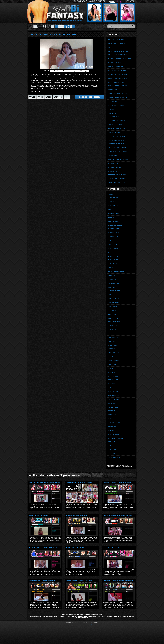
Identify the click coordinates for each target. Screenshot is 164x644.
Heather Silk (113, 279)
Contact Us (119, 616)
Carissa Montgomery (116, 225)
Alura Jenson (113, 206)
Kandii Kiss (112, 314)
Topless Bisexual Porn (117, 183)
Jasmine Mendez (114, 291)
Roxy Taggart (113, 415)
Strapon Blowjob (115, 167)
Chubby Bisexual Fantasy (117, 86)
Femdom (111, 109)
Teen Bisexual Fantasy (116, 179)
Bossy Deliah (113, 221)
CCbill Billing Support (50, 616)
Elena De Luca (113, 256)
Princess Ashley (114, 399)
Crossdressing (114, 90)
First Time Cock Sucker (117, 121)
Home (30, 616)
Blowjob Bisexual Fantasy (118, 74)
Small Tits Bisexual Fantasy (118, 160)
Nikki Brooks (113, 365)
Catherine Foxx (114, 237)
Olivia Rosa (112, 384)
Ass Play (111, 47)
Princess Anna (113, 396)
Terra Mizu (112, 454)
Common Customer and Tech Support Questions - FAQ (82, 615)
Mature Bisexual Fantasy (117, 148)
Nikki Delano (113, 372)
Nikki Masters (113, 376)
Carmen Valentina (115, 229)
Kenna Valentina (114, 322)
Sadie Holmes (113, 419)
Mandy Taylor (113, 345)
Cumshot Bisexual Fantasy (118, 98)
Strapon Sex (113, 171)
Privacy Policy (130, 616)
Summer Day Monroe (116, 438)
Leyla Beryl (112, 330)
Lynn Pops (112, 341)
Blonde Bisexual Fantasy (117, 70)
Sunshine (111, 442)
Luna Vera (112, 334)
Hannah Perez (113, 275)
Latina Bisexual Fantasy (117, 136)
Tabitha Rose (113, 450)
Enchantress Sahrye (116, 272)
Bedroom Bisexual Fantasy (118, 51)
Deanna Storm (113, 248)
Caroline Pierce (114, 233)
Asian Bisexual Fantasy (117, 43)
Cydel (110, 241)
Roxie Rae (112, 411)
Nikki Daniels (113, 368)
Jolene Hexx (113, 306)
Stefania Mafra (114, 434)
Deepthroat (112, 101)
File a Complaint (82, 618)
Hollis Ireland (113, 283)
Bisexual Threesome (116, 67)
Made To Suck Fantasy (116, 144)
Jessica (111, 295)
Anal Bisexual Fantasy (116, 39)
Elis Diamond (113, 264)
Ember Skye (112, 268)
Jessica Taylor (113, 299)
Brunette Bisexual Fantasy (118, 78)
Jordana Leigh (113, 310)
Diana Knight (113, 252)
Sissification (113, 156)
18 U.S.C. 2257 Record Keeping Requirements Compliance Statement (82, 624)
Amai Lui (111, 210)
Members (37, 616)
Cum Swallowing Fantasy (117, 94)
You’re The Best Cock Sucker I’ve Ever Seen (53, 34)
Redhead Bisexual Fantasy (118, 152)
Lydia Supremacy (114, 337)
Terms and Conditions (105, 616)
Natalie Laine (113, 357)
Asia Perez (112, 217)
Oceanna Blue (113, 380)
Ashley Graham (114, 214)
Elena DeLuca (113, 260)
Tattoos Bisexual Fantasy (118, 175)
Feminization (113, 113)
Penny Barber (113, 392)
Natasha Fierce (114, 361)
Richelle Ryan (113, 407)
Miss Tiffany (112, 349)
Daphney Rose (113, 245)
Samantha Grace (114, 423)
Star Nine (111, 430)
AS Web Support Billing (87, 616)
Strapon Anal (113, 163)
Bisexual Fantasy (114, 63)
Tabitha (111, 446)
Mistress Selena (114, 353)
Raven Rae (112, 403)
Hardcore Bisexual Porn (117, 129)
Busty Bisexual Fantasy (117, 82)
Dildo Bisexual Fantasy (117, 105)
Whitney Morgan (114, 457)
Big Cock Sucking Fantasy (118, 55)
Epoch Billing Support (68, 616)
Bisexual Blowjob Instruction (119, 59)
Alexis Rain (112, 202)
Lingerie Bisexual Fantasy (118, 140)
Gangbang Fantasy (115, 125)
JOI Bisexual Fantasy (116, 132)
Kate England (113, 318)
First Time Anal (113, 117)
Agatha (111, 194)
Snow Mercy (113, 426)
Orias (110, 388)
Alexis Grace (113, 198)
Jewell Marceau (114, 303)
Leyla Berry (112, 326)
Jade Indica (112, 287)
